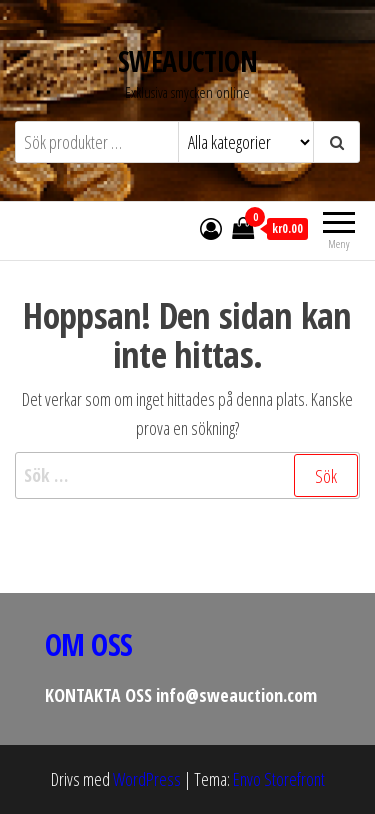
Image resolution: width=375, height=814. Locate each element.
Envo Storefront (279, 779)
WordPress (147, 779)
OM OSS (88, 644)
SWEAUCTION (187, 61)
